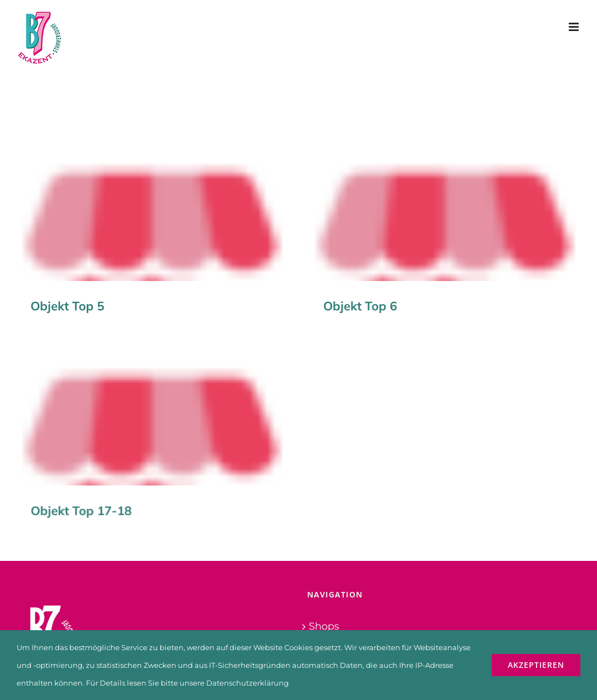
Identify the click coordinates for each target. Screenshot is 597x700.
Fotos (322, 614)
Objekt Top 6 (355, 306)
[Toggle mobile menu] (575, 27)
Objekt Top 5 (67, 306)
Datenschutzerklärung (248, 683)
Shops (324, 592)
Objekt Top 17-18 (103, 499)
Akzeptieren (536, 665)
